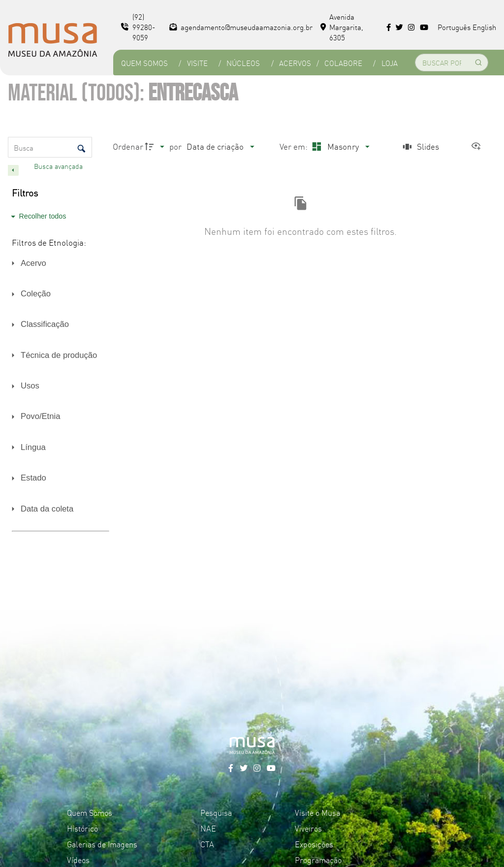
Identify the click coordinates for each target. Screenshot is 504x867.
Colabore (343, 63)
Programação (318, 860)
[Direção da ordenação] (156, 146)
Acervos (295, 63)
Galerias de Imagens (102, 844)
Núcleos (243, 63)
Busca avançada (59, 166)
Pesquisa (216, 812)
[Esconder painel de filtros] (13, 170)
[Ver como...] (478, 146)
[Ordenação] (220, 146)
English (484, 27)
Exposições (314, 844)
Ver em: (295, 146)
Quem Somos (144, 63)
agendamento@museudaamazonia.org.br (241, 27)
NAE (208, 828)
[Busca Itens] (50, 147)
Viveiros (308, 828)
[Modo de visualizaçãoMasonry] (339, 146)
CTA (207, 844)
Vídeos (78, 860)
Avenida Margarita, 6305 (342, 27)
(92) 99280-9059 (138, 27)
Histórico (82, 828)
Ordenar (128, 146)
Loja (390, 63)
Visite (197, 63)
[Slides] (420, 146)
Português (454, 27)
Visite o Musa (317, 812)
